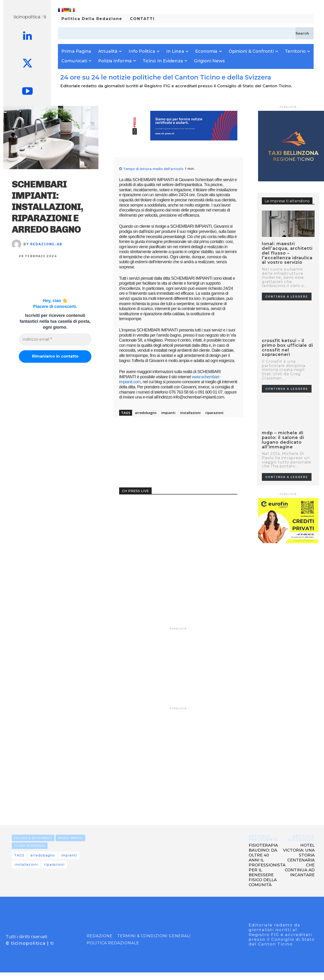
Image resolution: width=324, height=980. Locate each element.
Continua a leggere (287, 297)
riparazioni (214, 413)
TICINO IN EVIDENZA (30, 846)
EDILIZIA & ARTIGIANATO (33, 838)
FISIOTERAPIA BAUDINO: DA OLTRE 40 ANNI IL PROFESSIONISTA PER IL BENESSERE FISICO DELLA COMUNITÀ (267, 865)
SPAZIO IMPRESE (70, 838)
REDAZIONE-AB (46, 244)
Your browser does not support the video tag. (154, 518)
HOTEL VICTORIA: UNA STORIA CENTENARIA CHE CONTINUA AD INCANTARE (299, 860)
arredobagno (146, 413)
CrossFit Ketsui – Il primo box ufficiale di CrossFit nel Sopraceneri (287, 348)
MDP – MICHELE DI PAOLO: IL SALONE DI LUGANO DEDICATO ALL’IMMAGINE (283, 440)
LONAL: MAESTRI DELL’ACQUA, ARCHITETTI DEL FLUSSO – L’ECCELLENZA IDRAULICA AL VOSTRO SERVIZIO (287, 253)
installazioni (190, 413)
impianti (168, 413)
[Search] (305, 33)
